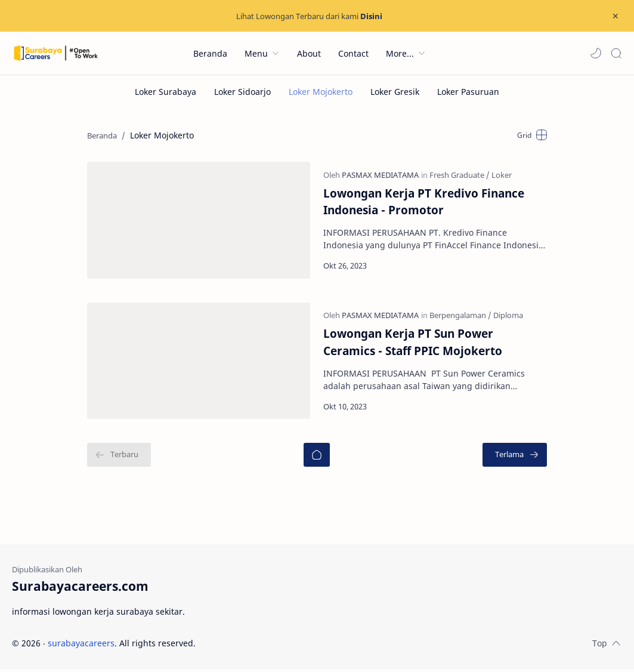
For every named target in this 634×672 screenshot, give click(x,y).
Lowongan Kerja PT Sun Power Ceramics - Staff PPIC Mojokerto (436, 344)
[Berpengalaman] (461, 317)
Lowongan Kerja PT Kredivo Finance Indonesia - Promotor (424, 202)
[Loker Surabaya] (166, 92)
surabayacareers (81, 646)
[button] (596, 53)
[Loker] (502, 175)
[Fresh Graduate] (460, 175)
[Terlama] (518, 458)
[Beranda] (317, 458)
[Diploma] (509, 317)
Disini (371, 16)
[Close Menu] (616, 16)
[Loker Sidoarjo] (242, 92)
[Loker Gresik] (395, 92)
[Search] (616, 53)
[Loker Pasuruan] (468, 92)
